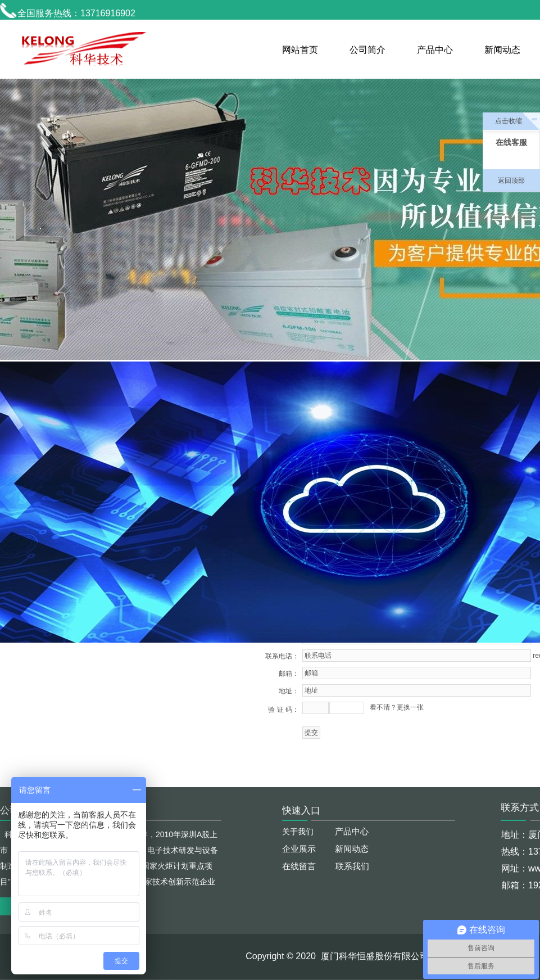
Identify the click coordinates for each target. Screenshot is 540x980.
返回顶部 (511, 180)
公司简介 (367, 50)
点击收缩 (509, 121)
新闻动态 (502, 50)
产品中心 (435, 50)
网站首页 (300, 50)
